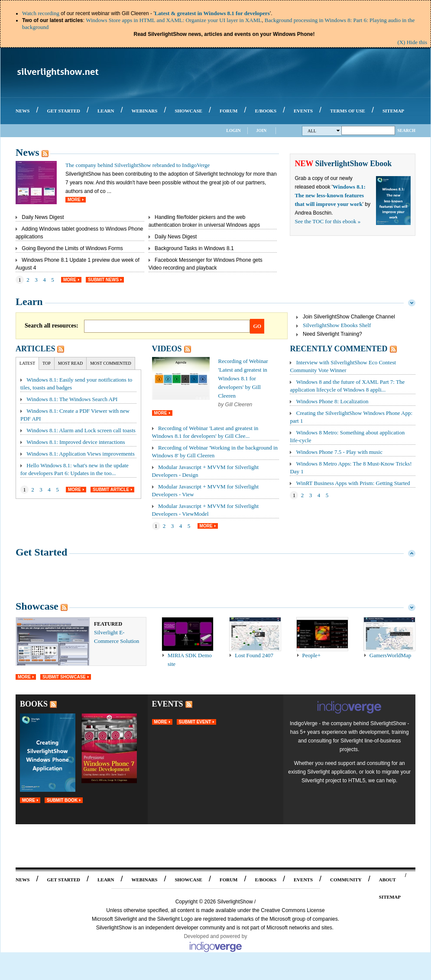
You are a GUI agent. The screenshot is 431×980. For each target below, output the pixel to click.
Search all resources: (52, 326)
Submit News (103, 280)
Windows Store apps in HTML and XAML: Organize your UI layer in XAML (174, 20)
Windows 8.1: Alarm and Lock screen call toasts (81, 430)
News (28, 152)
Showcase (37, 606)
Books (34, 704)
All (324, 131)
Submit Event (195, 722)
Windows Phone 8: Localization (332, 401)
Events (168, 704)
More (74, 200)
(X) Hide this (412, 42)
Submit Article (111, 490)
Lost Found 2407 (254, 655)
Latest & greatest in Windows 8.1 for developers (212, 13)
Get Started (41, 552)
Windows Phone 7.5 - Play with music (339, 452)
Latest (27, 363)
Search (406, 130)
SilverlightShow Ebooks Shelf (337, 325)
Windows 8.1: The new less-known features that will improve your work (330, 195)
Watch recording (41, 13)
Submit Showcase (64, 677)
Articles (35, 349)
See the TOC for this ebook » (327, 221)
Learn (29, 302)
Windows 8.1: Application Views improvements (80, 454)
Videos (167, 349)
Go (258, 326)
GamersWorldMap (390, 655)
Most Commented (111, 363)
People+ (312, 655)
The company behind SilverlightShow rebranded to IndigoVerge (138, 165)
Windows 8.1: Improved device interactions (76, 442)
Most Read (70, 363)
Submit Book (62, 800)
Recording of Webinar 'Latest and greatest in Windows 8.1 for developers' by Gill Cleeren (243, 378)
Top (47, 363)
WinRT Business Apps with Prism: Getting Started (353, 483)
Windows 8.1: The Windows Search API (72, 399)
